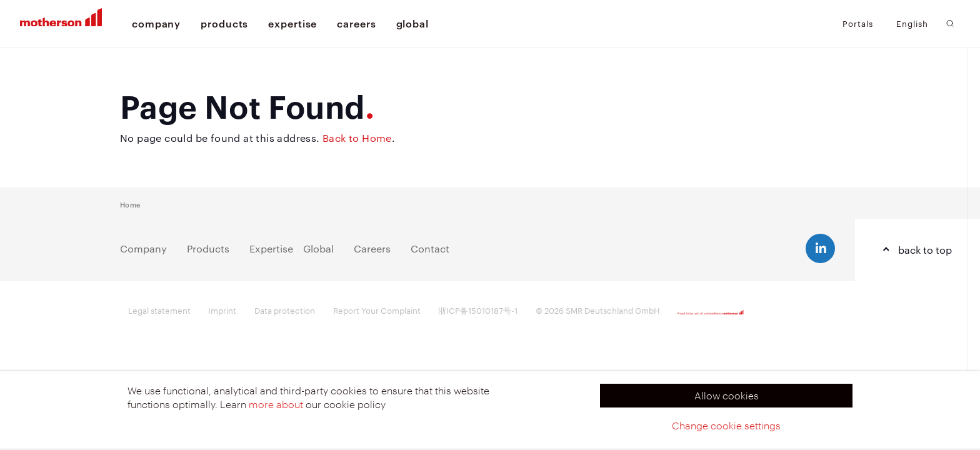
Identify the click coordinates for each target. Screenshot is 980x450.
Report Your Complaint (377, 310)
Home (130, 204)
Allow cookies (727, 395)
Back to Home (357, 138)
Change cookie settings (726, 425)
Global (318, 248)
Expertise (271, 248)
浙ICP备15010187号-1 (478, 310)
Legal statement (159, 310)
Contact (430, 248)
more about (276, 404)
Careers (372, 248)
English (912, 23)
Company (143, 248)
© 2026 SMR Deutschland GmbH (598, 310)
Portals (858, 23)
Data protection (285, 310)
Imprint (222, 310)
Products (208, 248)
